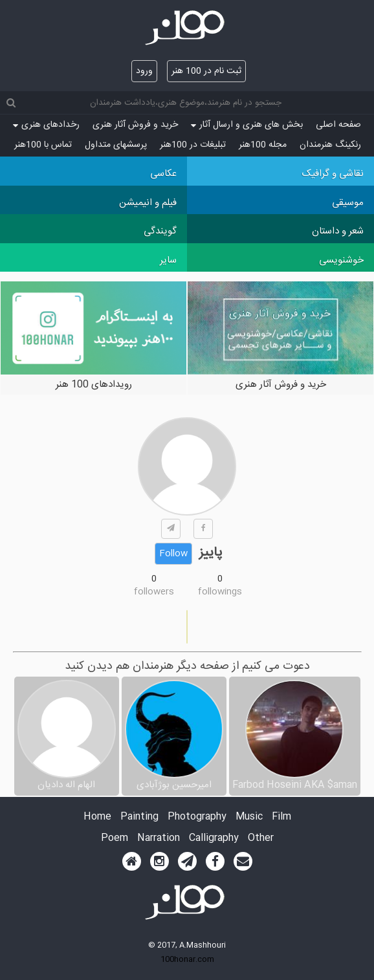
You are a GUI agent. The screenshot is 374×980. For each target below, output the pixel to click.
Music (249, 817)
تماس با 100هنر (43, 145)
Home (97, 817)
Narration (159, 839)
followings (220, 592)
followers (154, 592)
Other (261, 839)
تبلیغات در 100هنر (193, 145)
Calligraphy (214, 839)
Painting (139, 817)
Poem (115, 839)
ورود (144, 71)
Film (281, 817)
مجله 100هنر (263, 145)
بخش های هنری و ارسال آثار (247, 125)
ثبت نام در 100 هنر (206, 71)
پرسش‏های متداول (116, 145)
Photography (197, 817)
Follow (173, 554)
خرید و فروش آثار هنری (135, 125)
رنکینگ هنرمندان (330, 145)
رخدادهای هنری (46, 125)
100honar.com (187, 959)
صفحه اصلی (338, 125)
